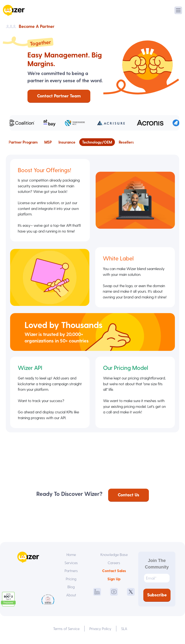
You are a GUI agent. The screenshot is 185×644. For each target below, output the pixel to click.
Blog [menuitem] (71, 590)
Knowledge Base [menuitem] (114, 557)
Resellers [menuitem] (126, 142)
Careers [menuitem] (114, 565)
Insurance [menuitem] (67, 142)
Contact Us (129, 497)
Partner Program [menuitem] (23, 142)
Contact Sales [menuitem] (114, 574)
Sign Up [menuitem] (114, 582)
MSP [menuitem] (48, 142)
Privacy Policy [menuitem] (101, 631)
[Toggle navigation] (178, 10)
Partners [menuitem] (71, 574)
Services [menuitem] (71, 565)
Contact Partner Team (59, 96)
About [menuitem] (71, 598)
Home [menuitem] (71, 557)
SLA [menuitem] (125, 631)
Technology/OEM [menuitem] (97, 142)
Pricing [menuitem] (71, 582)
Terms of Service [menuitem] (66, 631)
